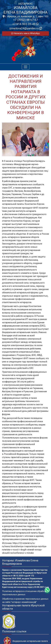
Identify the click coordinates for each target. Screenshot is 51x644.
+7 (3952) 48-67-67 (26, 20)
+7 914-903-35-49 (26, 24)
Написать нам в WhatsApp (26, 33)
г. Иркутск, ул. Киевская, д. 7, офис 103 (26, 16)
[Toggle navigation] (26, 67)
